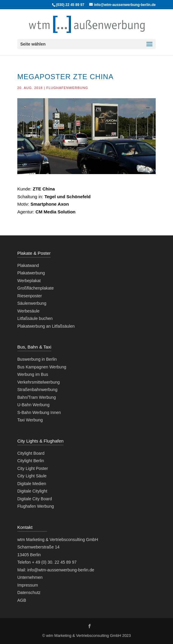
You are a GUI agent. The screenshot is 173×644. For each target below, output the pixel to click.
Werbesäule (28, 311)
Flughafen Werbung (36, 506)
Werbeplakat (29, 281)
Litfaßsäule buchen (35, 318)
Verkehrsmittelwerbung (38, 382)
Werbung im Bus (33, 374)
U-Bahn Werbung (33, 405)
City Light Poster (33, 468)
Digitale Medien (32, 484)
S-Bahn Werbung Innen (39, 412)
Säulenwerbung (32, 303)
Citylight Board (31, 453)
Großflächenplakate (35, 288)
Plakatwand (28, 265)
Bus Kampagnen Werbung (42, 367)
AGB (22, 600)
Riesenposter (30, 296)
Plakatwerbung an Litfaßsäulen (46, 326)
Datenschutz (29, 593)
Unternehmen (30, 577)
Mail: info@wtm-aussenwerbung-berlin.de (56, 570)
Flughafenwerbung (67, 88)
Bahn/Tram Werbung (37, 397)
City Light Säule (32, 476)
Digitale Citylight (32, 491)
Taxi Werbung (30, 420)
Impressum (28, 585)
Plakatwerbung (31, 273)
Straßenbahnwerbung (37, 390)
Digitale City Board (35, 499)
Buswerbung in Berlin (37, 359)
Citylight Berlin (31, 461)
